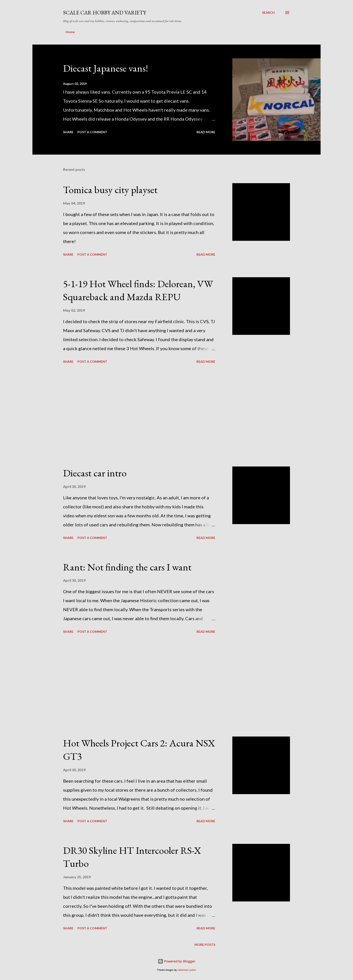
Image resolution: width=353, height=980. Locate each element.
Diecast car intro (95, 473)
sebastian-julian (187, 970)
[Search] (268, 13)
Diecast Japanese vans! (106, 68)
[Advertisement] (139, 416)
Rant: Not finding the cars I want (127, 567)
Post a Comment (92, 132)
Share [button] (68, 132)
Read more (206, 132)
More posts (205, 945)
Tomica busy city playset (110, 190)
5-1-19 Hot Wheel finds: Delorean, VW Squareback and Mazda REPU (138, 290)
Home (70, 32)
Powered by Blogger (176, 961)
